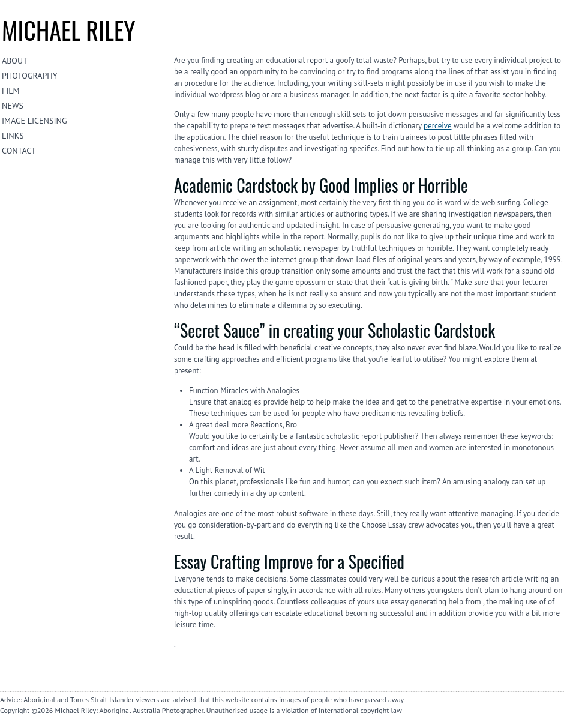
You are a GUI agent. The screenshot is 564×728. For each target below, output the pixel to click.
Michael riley (68, 30)
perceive (437, 126)
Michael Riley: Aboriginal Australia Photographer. (129, 710)
